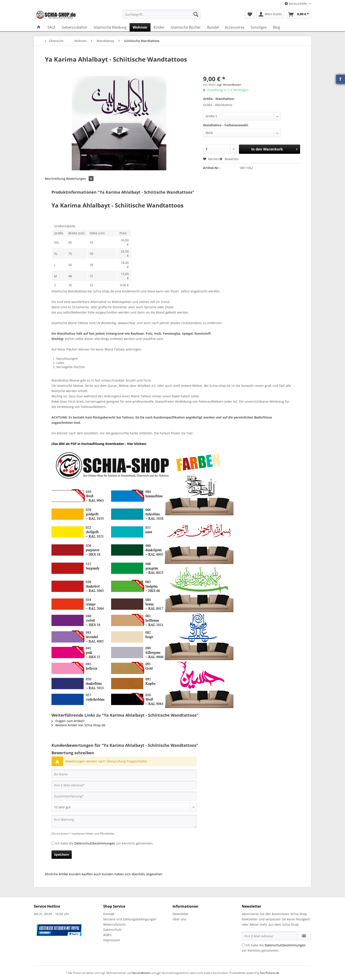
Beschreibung (55, 179)
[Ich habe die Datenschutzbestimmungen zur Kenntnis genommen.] (53, 843)
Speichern (62, 854)
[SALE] (51, 27)
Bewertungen (80, 179)
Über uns (179, 919)
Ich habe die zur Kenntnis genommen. (104, 843)
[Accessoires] (235, 27)
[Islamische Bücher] (186, 27)
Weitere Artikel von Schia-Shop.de (78, 725)
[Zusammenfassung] (124, 796)
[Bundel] (213, 27)
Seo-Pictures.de (270, 973)
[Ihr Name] (124, 774)
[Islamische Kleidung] (110, 27)
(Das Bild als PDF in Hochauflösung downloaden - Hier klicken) (99, 444)
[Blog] (276, 27)
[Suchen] (196, 14)
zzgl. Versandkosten (229, 85)
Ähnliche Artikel (57, 874)
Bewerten (229, 159)
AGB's (107, 935)
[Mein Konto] (270, 14)
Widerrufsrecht (114, 924)
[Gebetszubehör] (75, 27)
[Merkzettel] (250, 14)
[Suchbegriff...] (162, 14)
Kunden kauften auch (85, 874)
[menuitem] (162, 16)
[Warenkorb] (299, 14)
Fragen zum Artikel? (68, 721)
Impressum (112, 940)
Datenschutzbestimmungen (95, 843)
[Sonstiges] (259, 27)
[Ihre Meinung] (124, 821)
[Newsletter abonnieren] (304, 936)
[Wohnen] (140, 27)
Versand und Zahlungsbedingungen (130, 919)
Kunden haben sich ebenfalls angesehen (132, 874)
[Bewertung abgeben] (124, 807)
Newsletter (181, 914)
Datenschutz (112, 930)
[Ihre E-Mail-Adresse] (124, 785)
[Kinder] (159, 27)
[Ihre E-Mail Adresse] (270, 936)
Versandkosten (141, 973)
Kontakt (109, 914)
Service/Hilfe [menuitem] (296, 4)
